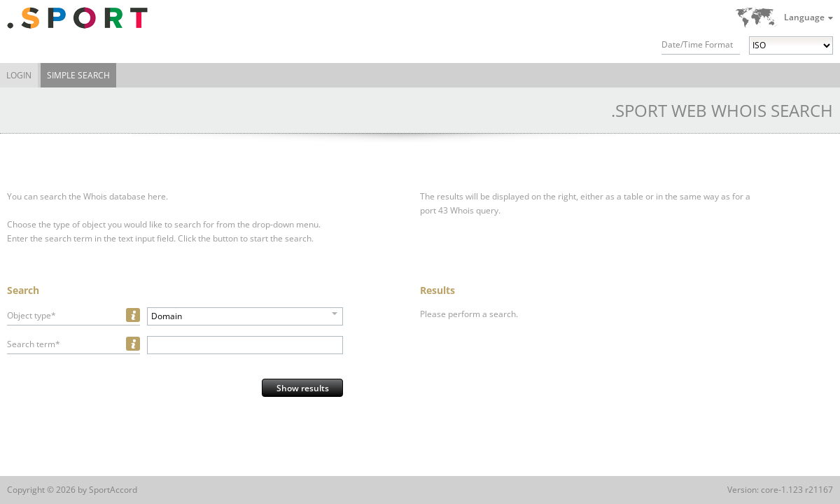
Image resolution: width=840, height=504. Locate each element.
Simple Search (78, 75)
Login (19, 75)
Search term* (34, 344)
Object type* (31, 315)
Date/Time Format (697, 44)
